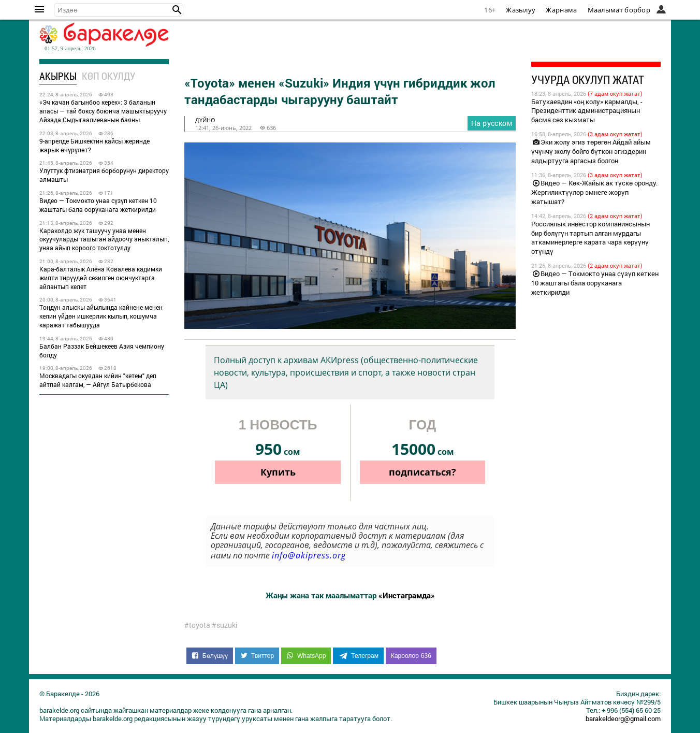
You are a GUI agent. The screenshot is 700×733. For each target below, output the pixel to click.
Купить (278, 472)
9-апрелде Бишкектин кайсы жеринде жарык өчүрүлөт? (94, 145)
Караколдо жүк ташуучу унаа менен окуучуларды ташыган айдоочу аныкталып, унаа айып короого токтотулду (104, 239)
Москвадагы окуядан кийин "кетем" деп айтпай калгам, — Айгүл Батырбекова (98, 380)
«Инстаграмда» (407, 595)
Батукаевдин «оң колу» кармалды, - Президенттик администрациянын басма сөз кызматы (587, 111)
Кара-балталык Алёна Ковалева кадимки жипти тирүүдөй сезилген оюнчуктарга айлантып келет (101, 278)
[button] (177, 10)
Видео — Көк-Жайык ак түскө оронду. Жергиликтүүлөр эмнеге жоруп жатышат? (594, 192)
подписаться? (422, 472)
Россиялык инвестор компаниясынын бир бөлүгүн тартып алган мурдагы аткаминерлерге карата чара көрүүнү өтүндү (590, 238)
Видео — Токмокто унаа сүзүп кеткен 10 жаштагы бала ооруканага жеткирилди (98, 205)
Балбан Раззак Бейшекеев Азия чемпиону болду (102, 350)
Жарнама (561, 10)
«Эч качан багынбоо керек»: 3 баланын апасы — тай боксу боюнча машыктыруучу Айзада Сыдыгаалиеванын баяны (103, 111)
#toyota (197, 625)
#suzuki (225, 625)
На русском (492, 123)
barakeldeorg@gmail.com (623, 718)
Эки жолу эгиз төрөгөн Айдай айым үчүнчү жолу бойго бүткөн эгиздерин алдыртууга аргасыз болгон (591, 151)
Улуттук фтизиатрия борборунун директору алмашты (104, 175)
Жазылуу (521, 10)
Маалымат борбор (619, 10)
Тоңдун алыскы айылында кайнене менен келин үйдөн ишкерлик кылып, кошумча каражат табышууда (101, 316)
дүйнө (205, 120)
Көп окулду (108, 76)
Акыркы (58, 76)
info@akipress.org (309, 555)
